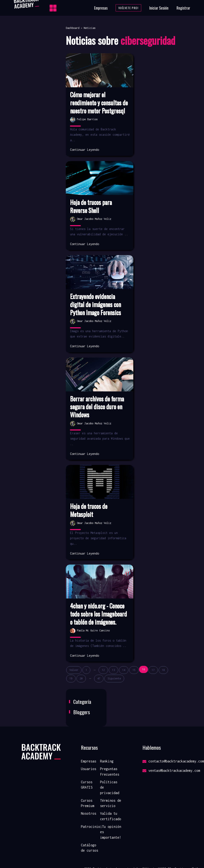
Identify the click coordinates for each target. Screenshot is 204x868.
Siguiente (114, 678)
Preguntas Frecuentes (110, 772)
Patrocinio (91, 827)
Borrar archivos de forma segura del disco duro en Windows (97, 407)
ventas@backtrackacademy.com (171, 771)
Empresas (101, 8)
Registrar (183, 8)
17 (153, 670)
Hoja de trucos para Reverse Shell (91, 206)
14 (124, 670)
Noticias (90, 28)
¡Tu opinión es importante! (111, 832)
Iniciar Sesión (159, 8)
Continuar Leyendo (85, 150)
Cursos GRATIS (87, 785)
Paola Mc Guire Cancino (90, 630)
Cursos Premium (88, 803)
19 (71, 678)
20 (81, 678)
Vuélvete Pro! (129, 8)
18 (163, 670)
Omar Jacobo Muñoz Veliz (91, 219)
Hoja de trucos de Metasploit (89, 510)
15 (134, 670)
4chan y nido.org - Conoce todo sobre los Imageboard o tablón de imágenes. (98, 614)
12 (103, 670)
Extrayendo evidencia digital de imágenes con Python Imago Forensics (96, 304)
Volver (74, 670)
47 (99, 678)
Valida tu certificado (111, 816)
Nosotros (89, 813)
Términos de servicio (111, 803)
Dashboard (73, 28)
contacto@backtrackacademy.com (173, 761)
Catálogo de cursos (90, 848)
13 (113, 670)
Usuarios (89, 769)
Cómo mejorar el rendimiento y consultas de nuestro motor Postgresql (99, 103)
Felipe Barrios (84, 119)
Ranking (107, 761)
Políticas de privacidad (110, 787)
